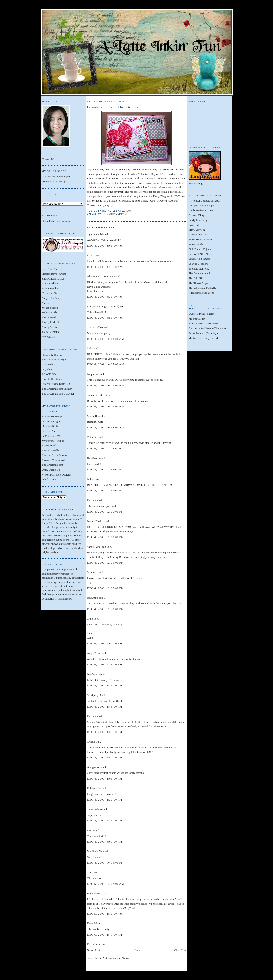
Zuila (90, 619)
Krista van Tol (50, 293)
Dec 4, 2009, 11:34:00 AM (106, 469)
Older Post (180, 950)
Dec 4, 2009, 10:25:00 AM (106, 364)
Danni (90, 830)
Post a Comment (96, 944)
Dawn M (92, 923)
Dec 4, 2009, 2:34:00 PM (105, 685)
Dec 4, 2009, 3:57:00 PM (105, 757)
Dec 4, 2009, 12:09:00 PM (105, 563)
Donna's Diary (197, 215)
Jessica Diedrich (96, 521)
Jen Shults (93, 598)
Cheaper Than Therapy (201, 205)
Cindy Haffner (95, 327)
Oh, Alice (47, 369)
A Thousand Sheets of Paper (204, 201)
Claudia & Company (53, 355)
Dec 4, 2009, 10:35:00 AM (106, 385)
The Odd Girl (196, 278)
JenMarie (92, 674)
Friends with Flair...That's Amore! (113, 107)
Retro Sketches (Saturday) (203, 333)
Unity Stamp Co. (51, 470)
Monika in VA (95, 851)
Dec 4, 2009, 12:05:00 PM (105, 512)
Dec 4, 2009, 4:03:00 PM (105, 779)
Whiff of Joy (49, 479)
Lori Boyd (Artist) (52, 269)
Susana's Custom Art (53, 460)
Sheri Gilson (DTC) (53, 279)
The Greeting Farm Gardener (58, 394)
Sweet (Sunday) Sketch (201, 314)
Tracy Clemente (51, 332)
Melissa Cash (49, 312)
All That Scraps (50, 411)
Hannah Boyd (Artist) (54, 274)
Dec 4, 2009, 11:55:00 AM (106, 491)
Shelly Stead (49, 317)
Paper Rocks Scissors (200, 239)
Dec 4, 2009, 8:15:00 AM (105, 267)
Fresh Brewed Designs (54, 360)
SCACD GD (49, 374)
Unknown (92, 500)
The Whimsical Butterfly (202, 288)
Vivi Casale (48, 337)
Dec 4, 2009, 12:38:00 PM (105, 588)
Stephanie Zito (95, 395)
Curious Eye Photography (56, 177)
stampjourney (95, 767)
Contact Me (48, 159)
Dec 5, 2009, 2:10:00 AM (105, 914)
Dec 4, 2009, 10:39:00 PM (105, 863)
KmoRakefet (94, 458)
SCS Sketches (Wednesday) (204, 324)
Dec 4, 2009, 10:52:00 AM (106, 406)
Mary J (46, 303)
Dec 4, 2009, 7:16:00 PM (105, 821)
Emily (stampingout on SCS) (103, 306)
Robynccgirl (94, 788)
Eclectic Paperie (51, 431)
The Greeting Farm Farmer (57, 389)
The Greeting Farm (52, 465)
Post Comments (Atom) (116, 958)
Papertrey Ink (49, 445)
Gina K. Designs (51, 436)
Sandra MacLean (96, 547)
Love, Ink (194, 225)
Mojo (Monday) (197, 319)
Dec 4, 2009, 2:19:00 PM (105, 664)
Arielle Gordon (50, 288)
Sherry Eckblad (50, 322)
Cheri (90, 872)
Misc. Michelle (197, 230)
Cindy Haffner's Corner (202, 210)
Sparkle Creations (52, 379)
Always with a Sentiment (101, 276)
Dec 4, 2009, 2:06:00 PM (105, 643)
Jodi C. (91, 479)
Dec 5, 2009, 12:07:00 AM (106, 884)
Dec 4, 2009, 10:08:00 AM (106, 339)
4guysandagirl (95, 234)
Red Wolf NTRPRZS (200, 254)
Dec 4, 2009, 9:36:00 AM (105, 297)
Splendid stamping (199, 269)
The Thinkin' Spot (199, 283)
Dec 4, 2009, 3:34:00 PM (105, 732)
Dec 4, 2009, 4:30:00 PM (105, 800)
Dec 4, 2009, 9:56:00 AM (105, 318)
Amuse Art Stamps (52, 416)
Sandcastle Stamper (199, 259)
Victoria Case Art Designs (56, 475)
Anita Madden (50, 283)
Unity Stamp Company (113, 214)
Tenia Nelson (94, 809)
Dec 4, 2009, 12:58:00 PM (105, 609)
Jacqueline (93, 374)
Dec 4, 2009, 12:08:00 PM (105, 537)
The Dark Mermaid (199, 273)
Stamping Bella (50, 450)
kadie (90, 348)
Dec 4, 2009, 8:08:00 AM (105, 246)
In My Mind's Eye (199, 220)
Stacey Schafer (50, 327)
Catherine (92, 437)
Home (137, 950)
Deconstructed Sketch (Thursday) (207, 328)
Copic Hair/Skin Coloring (56, 221)
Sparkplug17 (94, 695)
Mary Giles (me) (51, 298)
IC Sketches (48, 364)
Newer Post (93, 950)
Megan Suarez (50, 308)
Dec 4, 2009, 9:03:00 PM (105, 842)
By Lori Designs (51, 421)
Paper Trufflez (197, 244)
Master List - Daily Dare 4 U (205, 338)
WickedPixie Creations (201, 293)
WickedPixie (94, 893)
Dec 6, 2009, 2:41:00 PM (105, 935)
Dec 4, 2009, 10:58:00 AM (106, 427)
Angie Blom (94, 653)
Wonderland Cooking (54, 181)
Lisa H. (91, 255)
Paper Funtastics (198, 234)
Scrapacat (92, 572)
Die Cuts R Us (50, 426)
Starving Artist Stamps (54, 455)
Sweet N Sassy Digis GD (56, 384)
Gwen (90, 742)
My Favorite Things (53, 441)
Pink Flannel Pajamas (201, 249)
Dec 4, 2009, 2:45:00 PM (105, 707)
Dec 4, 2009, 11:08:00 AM (106, 448)
